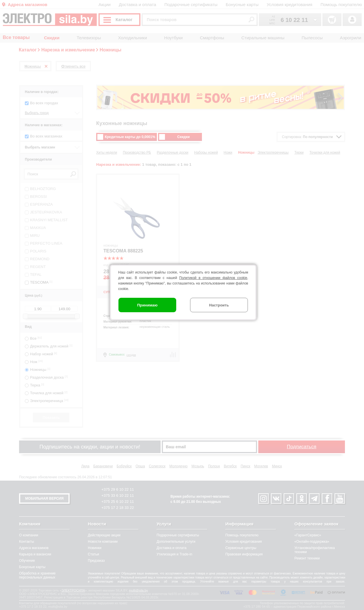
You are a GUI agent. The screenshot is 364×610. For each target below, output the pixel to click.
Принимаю (147, 305)
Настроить (219, 305)
